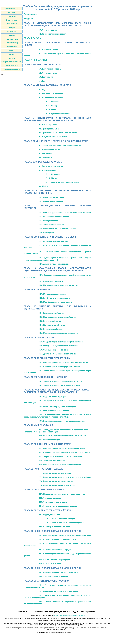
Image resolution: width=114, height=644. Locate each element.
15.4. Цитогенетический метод (52, 325)
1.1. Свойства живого (48, 30)
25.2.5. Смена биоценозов (50, 564)
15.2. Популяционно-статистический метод (57, 317)
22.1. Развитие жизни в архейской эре (55, 473)
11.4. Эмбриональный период (51, 225)
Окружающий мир (12, 43)
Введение (29, 19)
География (12, 16)
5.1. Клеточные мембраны (50, 69)
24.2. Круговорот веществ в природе (54, 527)
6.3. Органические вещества (51, 98)
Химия (12, 54)
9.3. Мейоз (43, 186)
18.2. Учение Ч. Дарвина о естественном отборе (59, 385)
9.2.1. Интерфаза (53, 174)
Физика (12, 50)
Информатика (12, 24)
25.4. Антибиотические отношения (53, 576)
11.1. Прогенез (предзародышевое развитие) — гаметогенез (65, 213)
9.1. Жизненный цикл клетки (51, 166)
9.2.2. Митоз (51, 178)
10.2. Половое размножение (51, 201)
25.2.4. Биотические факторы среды (54, 560)
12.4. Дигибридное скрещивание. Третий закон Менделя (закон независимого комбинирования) (58, 259)
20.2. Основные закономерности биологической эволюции (64, 436)
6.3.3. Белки (51, 110)
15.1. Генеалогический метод (51, 313)
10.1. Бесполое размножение (51, 197)
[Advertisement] (12, 101)
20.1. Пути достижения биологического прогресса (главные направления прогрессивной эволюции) (58, 431)
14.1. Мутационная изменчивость (53, 294)
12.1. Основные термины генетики (53, 241)
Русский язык (12, 47)
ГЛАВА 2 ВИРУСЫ (33, 38)
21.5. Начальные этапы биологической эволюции (60, 465)
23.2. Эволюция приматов (50, 498)
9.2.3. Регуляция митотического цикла (62, 182)
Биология (12, 12)
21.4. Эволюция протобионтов (52, 460)
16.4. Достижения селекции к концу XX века (57, 354)
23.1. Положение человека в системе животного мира (62, 494)
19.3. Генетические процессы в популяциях (57, 407)
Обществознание (12, 39)
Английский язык (12, 9)
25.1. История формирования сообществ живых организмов (65, 535)
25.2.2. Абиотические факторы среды (55, 550)
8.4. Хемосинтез (46, 158)
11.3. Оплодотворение (48, 221)
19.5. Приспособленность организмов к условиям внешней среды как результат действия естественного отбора (58, 416)
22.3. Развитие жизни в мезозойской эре (56, 481)
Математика (12, 31)
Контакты (12, 58)
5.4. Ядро (43, 81)
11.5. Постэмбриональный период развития (58, 229)
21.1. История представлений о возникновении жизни (62, 448)
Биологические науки (12, 69)
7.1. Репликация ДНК (48, 125)
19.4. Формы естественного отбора (54, 411)
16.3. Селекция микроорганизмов (53, 350)
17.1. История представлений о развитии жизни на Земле (63, 363)
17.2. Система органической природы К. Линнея (59, 367)
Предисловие (30, 14)
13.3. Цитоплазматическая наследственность (58, 285)
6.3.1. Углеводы (53, 102)
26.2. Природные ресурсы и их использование (58, 591)
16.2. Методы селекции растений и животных (58, 346)
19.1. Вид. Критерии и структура (52, 397)
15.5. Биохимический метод (51, 329)
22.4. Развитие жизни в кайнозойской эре (57, 485)
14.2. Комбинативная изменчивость (54, 298)
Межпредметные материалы (12, 62)
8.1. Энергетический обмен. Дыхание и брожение (60, 145)
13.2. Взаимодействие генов (51, 281)
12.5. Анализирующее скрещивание (54, 264)
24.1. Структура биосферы (50, 515)
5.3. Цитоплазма (46, 77)
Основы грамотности (12, 66)
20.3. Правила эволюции (49, 440)
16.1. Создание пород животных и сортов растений (61, 342)
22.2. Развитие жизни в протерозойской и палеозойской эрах (65, 477)
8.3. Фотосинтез (46, 154)
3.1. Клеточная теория (48, 50)
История (12, 28)
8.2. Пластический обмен (49, 150)
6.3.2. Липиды (52, 106)
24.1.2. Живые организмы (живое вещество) (65, 523)
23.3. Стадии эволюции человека (53, 502)
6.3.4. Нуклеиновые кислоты (58, 114)
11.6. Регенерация (46, 233)
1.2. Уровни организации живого (53, 34)
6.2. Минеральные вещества (51, 94)
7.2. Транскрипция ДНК (49, 129)
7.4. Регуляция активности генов (53, 137)
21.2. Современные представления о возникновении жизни (64, 453)
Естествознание (12, 20)
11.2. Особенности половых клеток (54, 217)
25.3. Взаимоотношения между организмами (58, 573)
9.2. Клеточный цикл (47, 170)
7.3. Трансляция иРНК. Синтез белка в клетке (58, 133)
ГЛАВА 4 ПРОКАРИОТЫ (35, 60)
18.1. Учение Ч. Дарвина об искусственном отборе (60, 381)
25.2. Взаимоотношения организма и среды (58, 539)
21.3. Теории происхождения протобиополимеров (60, 457)
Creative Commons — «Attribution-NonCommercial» (69, 615)
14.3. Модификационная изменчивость (55, 302)
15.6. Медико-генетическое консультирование (58, 333)
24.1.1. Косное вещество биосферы (61, 519)
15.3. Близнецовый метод (50, 321)
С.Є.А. (74, 632)
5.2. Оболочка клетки (48, 73)
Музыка (12, 35)
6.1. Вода (43, 90)
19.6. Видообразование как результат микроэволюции (62, 421)
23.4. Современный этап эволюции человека (58, 506)
